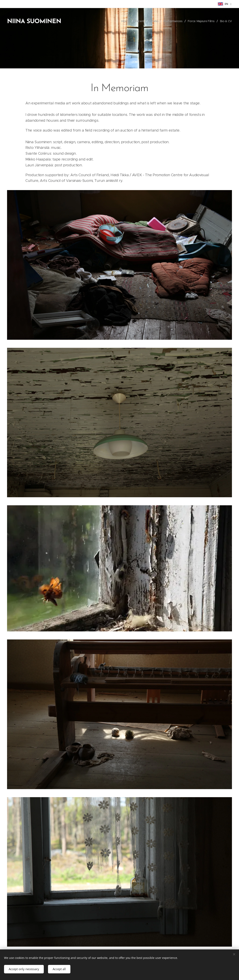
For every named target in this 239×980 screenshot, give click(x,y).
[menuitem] (126, 21)
